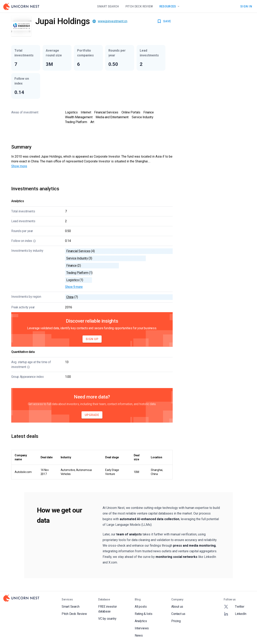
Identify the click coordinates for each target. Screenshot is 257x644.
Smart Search (108, 6)
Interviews (142, 628)
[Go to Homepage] (21, 6)
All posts (141, 607)
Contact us (178, 614)
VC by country (107, 619)
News (139, 635)
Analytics (141, 621)
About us (177, 607)
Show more (19, 166)
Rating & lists (143, 614)
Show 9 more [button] (74, 287)
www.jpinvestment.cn (113, 21)
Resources (170, 6)
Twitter (234, 607)
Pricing (176, 621)
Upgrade (92, 415)
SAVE (164, 21)
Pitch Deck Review (139, 6)
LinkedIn (235, 614)
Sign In (246, 6)
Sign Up (92, 339)
